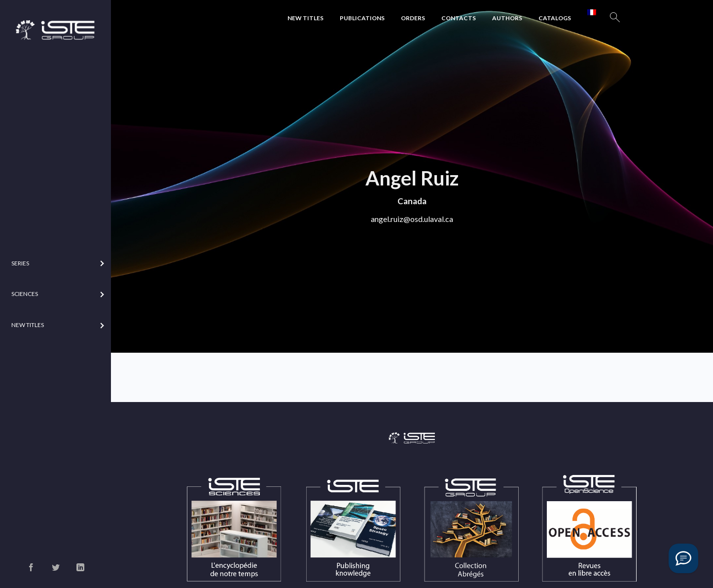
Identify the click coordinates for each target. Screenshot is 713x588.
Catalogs (555, 18)
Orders (413, 18)
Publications (362, 18)
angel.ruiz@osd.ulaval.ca (412, 219)
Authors (507, 18)
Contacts (459, 18)
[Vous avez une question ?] (683, 558)
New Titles (305, 18)
